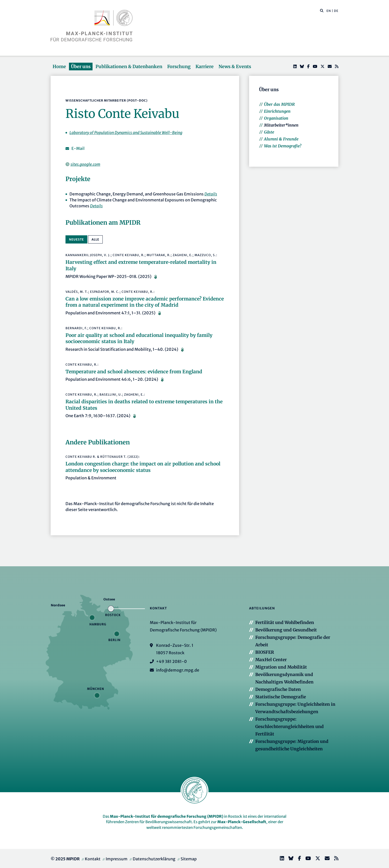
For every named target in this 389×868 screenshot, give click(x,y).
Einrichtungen (277, 111)
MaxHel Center (271, 660)
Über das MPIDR (279, 104)
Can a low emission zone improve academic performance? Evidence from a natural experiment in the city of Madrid (145, 302)
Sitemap (189, 859)
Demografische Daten (278, 689)
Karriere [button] (205, 67)
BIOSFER (265, 652)
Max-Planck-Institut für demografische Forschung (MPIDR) (167, 816)
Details (211, 194)
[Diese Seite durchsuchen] (319, 11)
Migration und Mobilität (281, 667)
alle (95, 239)
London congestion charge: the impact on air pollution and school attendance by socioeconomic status (143, 467)
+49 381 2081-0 (171, 661)
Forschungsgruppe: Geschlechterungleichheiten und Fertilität (290, 727)
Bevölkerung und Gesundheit (286, 630)
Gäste (269, 132)
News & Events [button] (235, 67)
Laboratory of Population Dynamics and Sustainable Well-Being (126, 133)
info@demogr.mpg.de (178, 670)
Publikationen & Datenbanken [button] (129, 67)
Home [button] (59, 67)
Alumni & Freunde (281, 139)
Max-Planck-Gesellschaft (242, 822)
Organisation (276, 118)
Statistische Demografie (281, 697)
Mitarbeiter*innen (281, 125)
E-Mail (78, 148)
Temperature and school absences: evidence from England (134, 372)
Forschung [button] (179, 67)
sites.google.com (85, 164)
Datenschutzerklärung (154, 859)
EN (329, 11)
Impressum (117, 859)
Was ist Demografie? (283, 146)
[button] (322, 10)
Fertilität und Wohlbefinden (285, 623)
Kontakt (93, 859)
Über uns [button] (81, 67)
